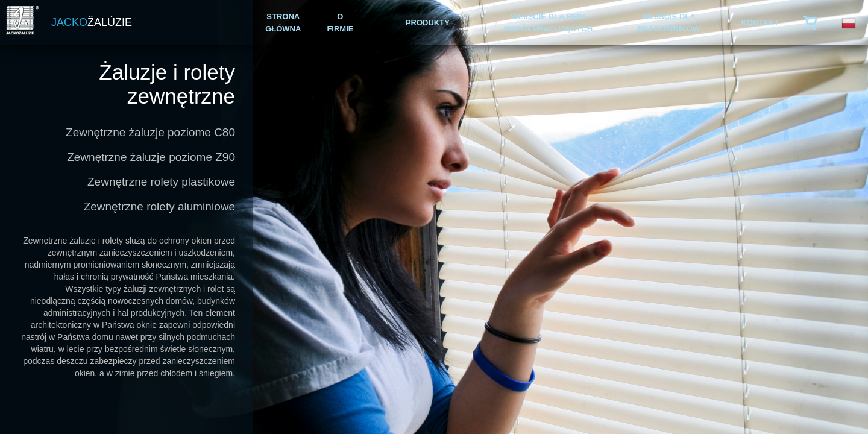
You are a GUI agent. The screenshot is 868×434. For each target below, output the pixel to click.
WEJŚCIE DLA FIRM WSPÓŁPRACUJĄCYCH (548, 23)
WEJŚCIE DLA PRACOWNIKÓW (668, 23)
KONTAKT (760, 23)
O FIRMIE (340, 23)
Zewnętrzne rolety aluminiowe (159, 206)
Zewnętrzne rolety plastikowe (161, 182)
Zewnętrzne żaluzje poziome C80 (150, 132)
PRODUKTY (428, 23)
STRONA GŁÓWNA (283, 23)
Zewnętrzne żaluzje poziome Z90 (151, 157)
